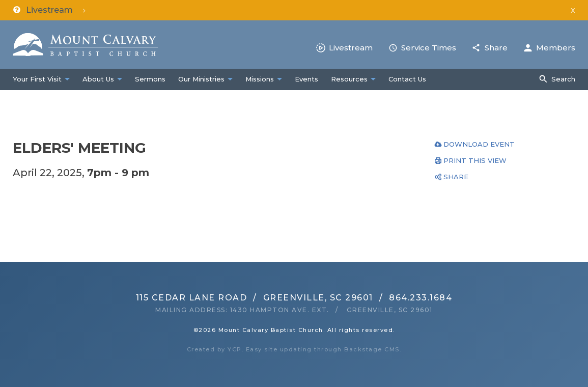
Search (563, 79)
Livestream (351, 48)
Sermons (150, 79)
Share (496, 48)
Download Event (479, 144)
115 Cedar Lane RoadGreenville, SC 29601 (255, 298)
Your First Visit (37, 79)
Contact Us (407, 79)
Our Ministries (201, 79)
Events (306, 79)
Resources (349, 79)
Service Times (429, 48)
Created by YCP (214, 349)
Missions (260, 79)
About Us (98, 79)
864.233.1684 (421, 298)
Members (556, 48)
